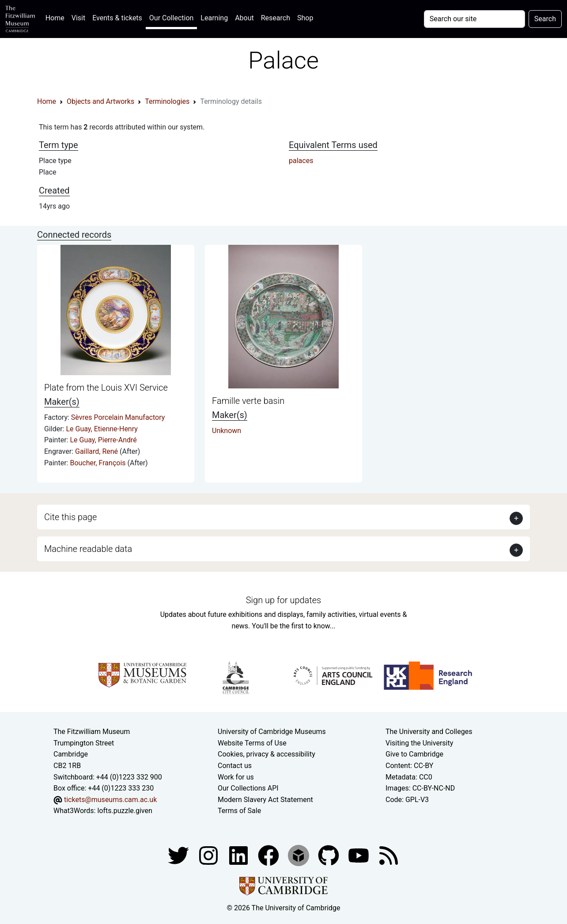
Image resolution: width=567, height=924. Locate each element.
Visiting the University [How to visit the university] (419, 743)
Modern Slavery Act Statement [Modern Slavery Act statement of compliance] (265, 800)
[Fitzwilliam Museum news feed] (389, 855)
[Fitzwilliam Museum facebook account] (239, 855)
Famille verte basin (248, 401)
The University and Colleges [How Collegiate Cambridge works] (429, 732)
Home (57, 17)
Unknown (227, 431)
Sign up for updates (283, 600)
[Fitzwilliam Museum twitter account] (179, 855)
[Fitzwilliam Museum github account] (329, 855)
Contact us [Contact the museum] (235, 766)
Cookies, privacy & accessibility (266, 754)
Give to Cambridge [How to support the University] (414, 754)
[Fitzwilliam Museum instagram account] (209, 855)
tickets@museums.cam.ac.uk (110, 800)
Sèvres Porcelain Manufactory (118, 417)
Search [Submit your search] (545, 19)
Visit (78, 18)
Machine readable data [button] (88, 549)
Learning (214, 18)
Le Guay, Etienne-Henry (102, 429)
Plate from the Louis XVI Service (106, 388)
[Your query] (474, 19)
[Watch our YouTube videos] (359, 855)
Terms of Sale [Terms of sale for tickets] (239, 811)
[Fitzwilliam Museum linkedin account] (269, 855)
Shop (305, 18)
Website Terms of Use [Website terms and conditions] (252, 743)
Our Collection (171, 18)
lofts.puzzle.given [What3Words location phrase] (125, 811)
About (244, 18)
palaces (301, 161)
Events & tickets (117, 18)
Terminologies (167, 101)
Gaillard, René (97, 451)
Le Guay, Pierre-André (103, 440)
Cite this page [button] (70, 517)
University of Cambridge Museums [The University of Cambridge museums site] (272, 732)
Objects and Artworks (100, 101)
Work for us (236, 777)
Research (276, 18)
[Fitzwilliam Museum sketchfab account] (299, 855)
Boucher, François (98, 463)
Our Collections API (248, 788)
